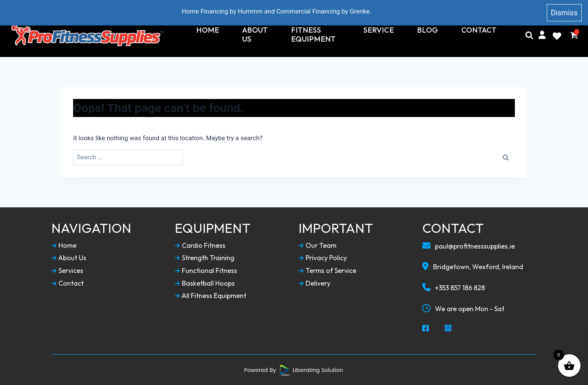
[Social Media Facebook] (426, 329)
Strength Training (205, 258)
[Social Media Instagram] (448, 329)
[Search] (529, 35)
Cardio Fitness (200, 246)
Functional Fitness (206, 271)
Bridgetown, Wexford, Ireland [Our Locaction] (473, 267)
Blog (427, 30)
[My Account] (542, 35)
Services (67, 271)
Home (208, 30)
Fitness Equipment (313, 34)
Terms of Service (327, 271)
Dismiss (564, 13)
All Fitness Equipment (211, 296)
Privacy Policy (323, 258)
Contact (479, 30)
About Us (255, 34)
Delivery (314, 283)
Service (379, 30)
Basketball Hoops (205, 283)
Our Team (317, 246)
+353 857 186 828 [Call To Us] (454, 288)
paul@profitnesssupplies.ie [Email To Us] (469, 246)
